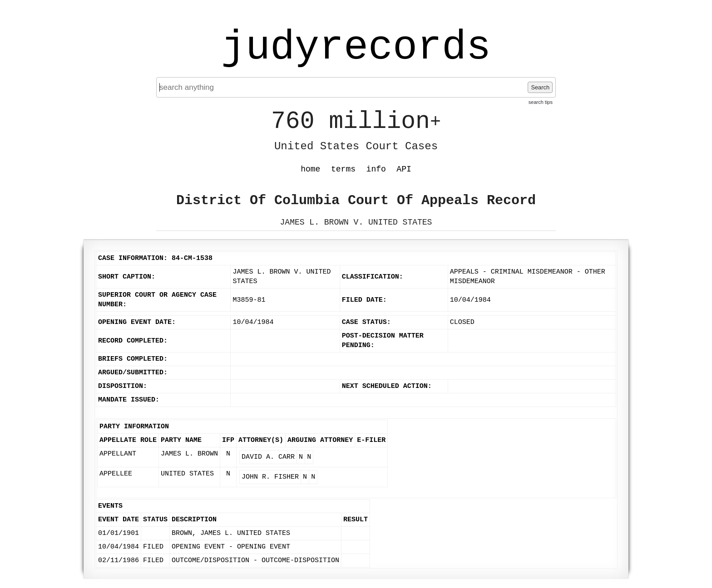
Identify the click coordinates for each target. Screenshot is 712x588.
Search (540, 87)
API (404, 169)
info (376, 169)
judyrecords (356, 48)
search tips (541, 102)
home (310, 169)
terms (343, 169)
